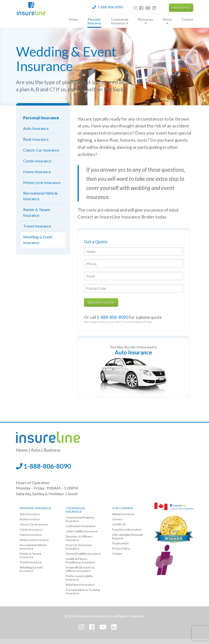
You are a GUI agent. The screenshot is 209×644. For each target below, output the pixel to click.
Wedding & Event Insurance (38, 240)
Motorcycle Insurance (42, 182)
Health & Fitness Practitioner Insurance (80, 560)
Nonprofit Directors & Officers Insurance (80, 569)
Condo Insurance (37, 161)
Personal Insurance (94, 23)
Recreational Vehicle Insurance (40, 196)
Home (73, 19)
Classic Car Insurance (41, 150)
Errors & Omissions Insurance (79, 547)
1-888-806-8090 (43, 466)
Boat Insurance (36, 139)
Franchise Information (127, 529)
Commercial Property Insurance (80, 519)
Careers (117, 519)
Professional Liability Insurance (79, 578)
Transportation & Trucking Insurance (83, 591)
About (167, 21)
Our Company (123, 508)
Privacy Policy (121, 548)
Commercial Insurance (120, 21)
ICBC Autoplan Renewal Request (127, 536)
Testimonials (121, 543)
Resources (145, 21)
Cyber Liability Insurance (82, 531)
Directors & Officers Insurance (79, 538)
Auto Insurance (36, 128)
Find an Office (181, 8)
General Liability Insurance (83, 554)
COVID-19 (119, 524)
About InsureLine (123, 514)
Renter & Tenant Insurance (37, 212)
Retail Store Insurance (80, 585)
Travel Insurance (37, 226)
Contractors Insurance (81, 526)
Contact (187, 19)
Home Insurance (37, 172)
